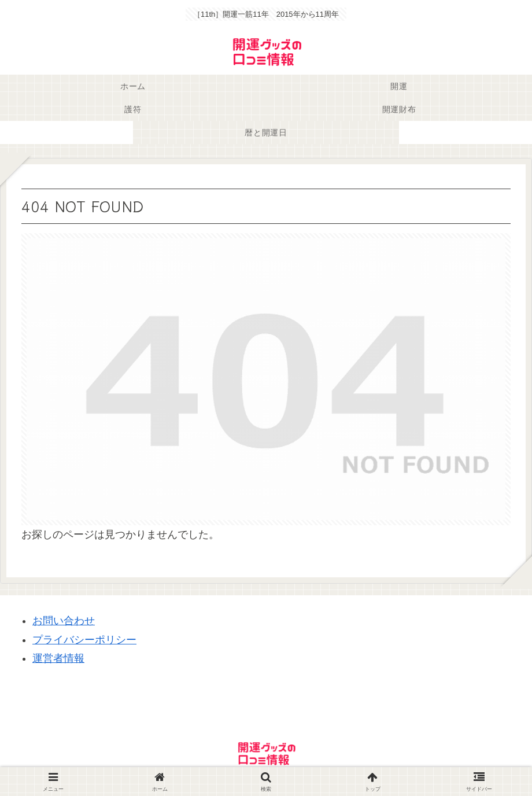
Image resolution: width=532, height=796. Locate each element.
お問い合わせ (64, 621)
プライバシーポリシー (84, 640)
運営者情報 (58, 658)
